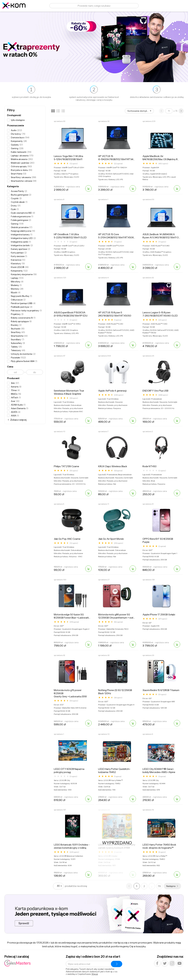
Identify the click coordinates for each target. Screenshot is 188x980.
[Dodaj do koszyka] (88, 188)
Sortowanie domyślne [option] (138, 111)
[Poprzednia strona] (161, 111)
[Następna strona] (181, 111)
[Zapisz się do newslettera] (117, 964)
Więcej (95, 974)
